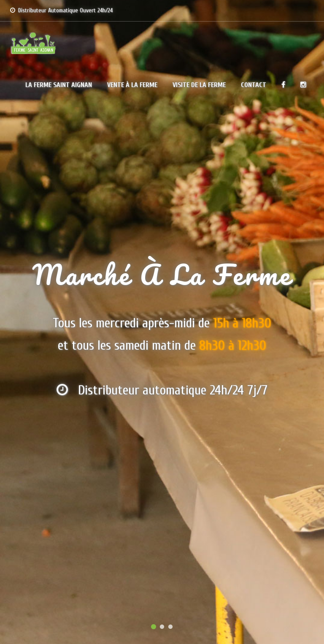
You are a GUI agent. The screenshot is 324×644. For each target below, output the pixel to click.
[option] (162, 322)
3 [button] (170, 627)
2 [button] (162, 627)
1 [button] (154, 627)
